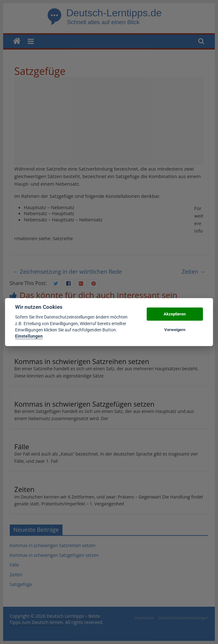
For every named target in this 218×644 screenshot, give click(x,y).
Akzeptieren (175, 314)
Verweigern (175, 330)
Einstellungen (29, 336)
